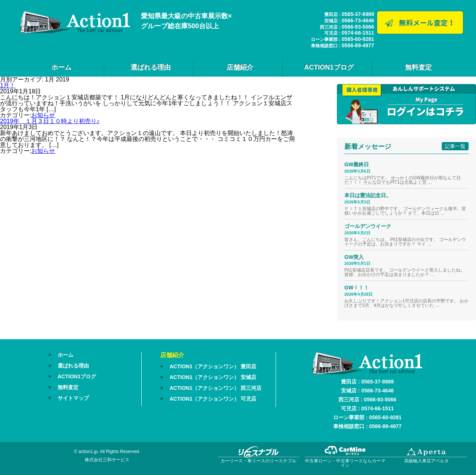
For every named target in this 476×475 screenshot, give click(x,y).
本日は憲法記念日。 (368, 195)
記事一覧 (455, 146)
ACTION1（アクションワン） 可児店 (213, 399)
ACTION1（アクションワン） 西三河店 (216, 388)
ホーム (61, 67)
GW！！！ (357, 288)
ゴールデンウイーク (368, 226)
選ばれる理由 (151, 67)
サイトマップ (73, 398)
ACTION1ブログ (329, 67)
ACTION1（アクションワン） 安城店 (213, 377)
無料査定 (418, 67)
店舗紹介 (240, 67)
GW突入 (354, 257)
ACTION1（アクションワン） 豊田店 (213, 366)
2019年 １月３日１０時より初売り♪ (50, 121)
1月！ (8, 85)
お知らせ (43, 115)
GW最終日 (357, 164)
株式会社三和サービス (107, 460)
